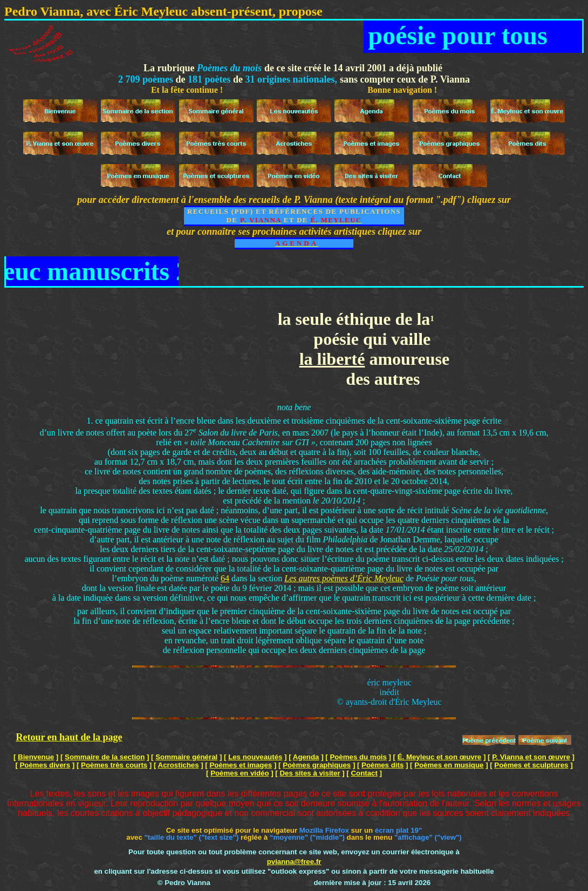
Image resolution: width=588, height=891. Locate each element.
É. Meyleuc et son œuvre (440, 757)
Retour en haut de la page (69, 737)
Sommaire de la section (105, 757)
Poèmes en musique (449, 765)
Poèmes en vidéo (240, 773)
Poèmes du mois (358, 757)
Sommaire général (186, 757)
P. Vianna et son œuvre (531, 757)
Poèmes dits (382, 765)
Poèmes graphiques (317, 765)
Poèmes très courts (114, 765)
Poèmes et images (241, 765)
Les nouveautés (255, 757)
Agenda (306, 757)
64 (225, 578)
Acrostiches (179, 765)
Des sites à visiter (310, 773)
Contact (364, 773)
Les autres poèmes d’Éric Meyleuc (344, 578)
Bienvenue (36, 757)
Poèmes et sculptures (531, 765)
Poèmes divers (45, 765)
